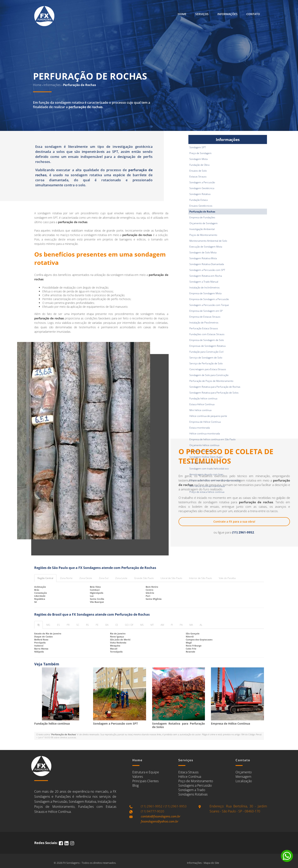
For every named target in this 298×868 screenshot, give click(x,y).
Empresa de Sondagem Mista (205, 293)
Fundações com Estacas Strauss (207, 334)
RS (87, 625)
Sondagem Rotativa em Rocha (206, 276)
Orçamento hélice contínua (204, 445)
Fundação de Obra (199, 165)
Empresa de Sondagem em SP (206, 311)
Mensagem (243, 777)
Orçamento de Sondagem (204, 223)
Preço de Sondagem (200, 153)
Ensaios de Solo (198, 171)
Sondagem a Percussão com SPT (207, 270)
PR (68, 625)
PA (181, 625)
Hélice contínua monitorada (205, 433)
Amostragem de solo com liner (206, 474)
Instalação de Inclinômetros (205, 287)
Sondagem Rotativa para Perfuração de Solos (214, 393)
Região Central (45, 578)
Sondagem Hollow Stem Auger (206, 457)
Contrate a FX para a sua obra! (234, 522)
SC (78, 625)
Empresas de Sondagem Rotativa (207, 346)
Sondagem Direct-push (202, 463)
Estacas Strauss (198, 177)
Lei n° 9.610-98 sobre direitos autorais (57, 737)
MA (191, 625)
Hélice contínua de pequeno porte (208, 416)
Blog (136, 785)
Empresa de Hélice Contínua (205, 422)
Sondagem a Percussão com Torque (209, 305)
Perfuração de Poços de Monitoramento (211, 381)
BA (107, 625)
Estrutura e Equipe (146, 772)
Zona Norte (66, 578)
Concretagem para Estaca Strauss (208, 369)
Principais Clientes (145, 781)
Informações (227, 14)
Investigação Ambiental (202, 229)
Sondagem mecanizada (202, 451)
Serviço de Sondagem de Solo (206, 358)
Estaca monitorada (200, 428)
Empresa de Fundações (202, 217)
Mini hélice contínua (200, 410)
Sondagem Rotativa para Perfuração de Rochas (215, 387)
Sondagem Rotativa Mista (203, 258)
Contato (253, 14)
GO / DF (129, 625)
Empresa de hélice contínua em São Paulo (212, 439)
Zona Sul (104, 578)
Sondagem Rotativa (200, 194)
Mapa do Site (211, 863)
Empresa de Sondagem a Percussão (209, 299)
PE (97, 625)
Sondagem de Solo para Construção (209, 375)
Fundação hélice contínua (203, 398)
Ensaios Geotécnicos (201, 206)
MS (142, 625)
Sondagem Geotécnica (202, 188)
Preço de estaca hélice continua (207, 492)
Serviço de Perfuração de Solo (206, 363)
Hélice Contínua (190, 777)
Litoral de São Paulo (171, 578)
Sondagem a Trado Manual (204, 282)
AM (162, 625)
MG (48, 625)
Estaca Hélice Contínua (202, 404)
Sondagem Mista (198, 159)
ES (58, 625)
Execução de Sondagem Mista (206, 247)
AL (201, 625)
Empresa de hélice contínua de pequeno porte (215, 480)
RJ (38, 625)
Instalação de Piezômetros (204, 323)
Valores (138, 777)
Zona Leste (121, 578)
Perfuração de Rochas (202, 212)
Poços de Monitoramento (203, 235)
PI (172, 625)
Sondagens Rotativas (193, 794)
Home (182, 14)
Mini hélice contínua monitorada (207, 486)
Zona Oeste (86, 578)
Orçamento (244, 772)
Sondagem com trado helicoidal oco (209, 469)
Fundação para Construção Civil (206, 352)
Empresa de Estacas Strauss (205, 317)
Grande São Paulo (144, 578)
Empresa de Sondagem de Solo (207, 340)
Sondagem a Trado (192, 790)
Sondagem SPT (198, 147)
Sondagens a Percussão (195, 785)
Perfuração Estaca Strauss (204, 328)
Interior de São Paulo (200, 578)
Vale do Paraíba (227, 578)
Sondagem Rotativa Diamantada (207, 264)
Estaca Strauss (188, 772)
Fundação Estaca (198, 200)
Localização (244, 781)
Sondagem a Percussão (202, 182)
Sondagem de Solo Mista (203, 252)
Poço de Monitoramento (196, 781)
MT (152, 625)
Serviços (202, 14)
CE (117, 625)
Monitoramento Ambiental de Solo (208, 241)
